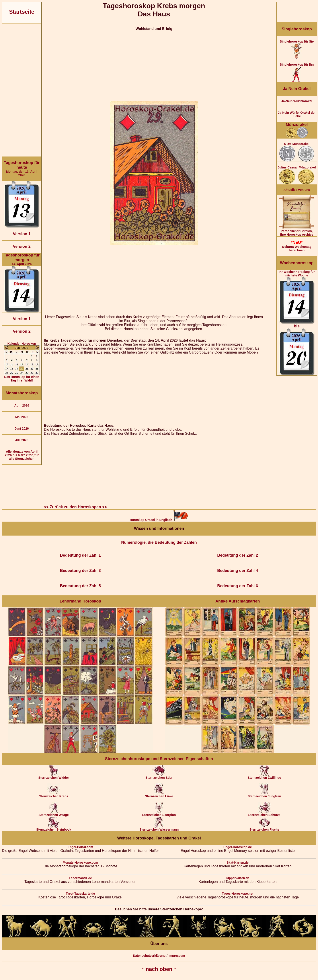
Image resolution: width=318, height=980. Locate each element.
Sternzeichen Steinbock (54, 828)
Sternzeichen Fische (264, 828)
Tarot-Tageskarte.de (80, 894)
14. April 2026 (22, 259)
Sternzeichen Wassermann (159, 828)
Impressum (177, 956)
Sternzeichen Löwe (159, 795)
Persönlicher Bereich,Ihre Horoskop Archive (297, 231)
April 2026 (22, 405)
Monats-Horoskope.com (80, 863)
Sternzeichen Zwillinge (264, 776)
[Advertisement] (22, 90)
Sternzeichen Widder (54, 776)
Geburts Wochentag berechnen (297, 246)
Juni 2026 (22, 428)
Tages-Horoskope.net (238, 894)
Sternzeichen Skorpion (159, 813)
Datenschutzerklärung (149, 956)
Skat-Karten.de (238, 863)
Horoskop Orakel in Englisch (159, 520)
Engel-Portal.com (80, 847)
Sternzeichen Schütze (264, 813)
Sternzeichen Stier (159, 776)
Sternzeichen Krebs (54, 795)
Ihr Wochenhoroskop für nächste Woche (297, 323)
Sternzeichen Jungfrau (264, 795)
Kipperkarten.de (238, 878)
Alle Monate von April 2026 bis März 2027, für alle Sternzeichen (22, 455)
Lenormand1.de (80, 878)
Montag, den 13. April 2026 (22, 169)
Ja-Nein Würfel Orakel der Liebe (297, 114)
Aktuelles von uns (297, 190)
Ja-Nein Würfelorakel (297, 101)
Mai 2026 (22, 417)
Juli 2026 (22, 440)
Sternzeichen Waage (54, 813)
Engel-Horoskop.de (238, 847)
